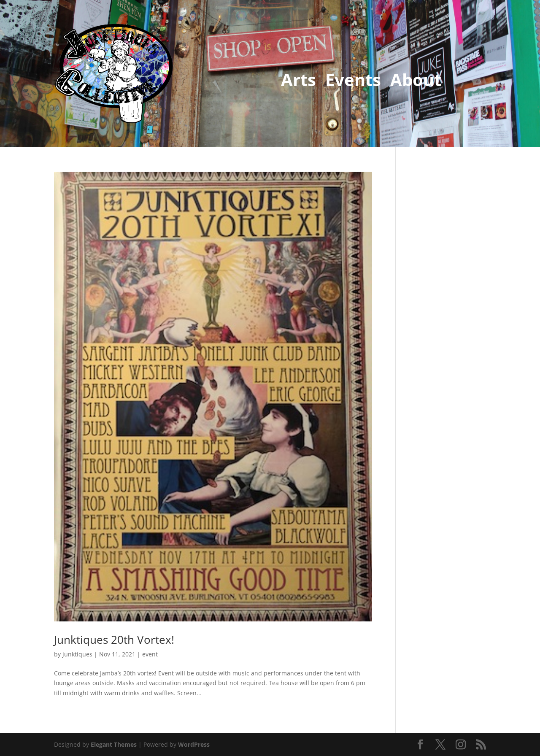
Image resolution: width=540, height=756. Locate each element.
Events (353, 81)
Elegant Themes (114, 744)
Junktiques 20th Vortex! (114, 640)
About (416, 81)
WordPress (194, 744)
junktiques (77, 654)
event (150, 654)
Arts (298, 81)
